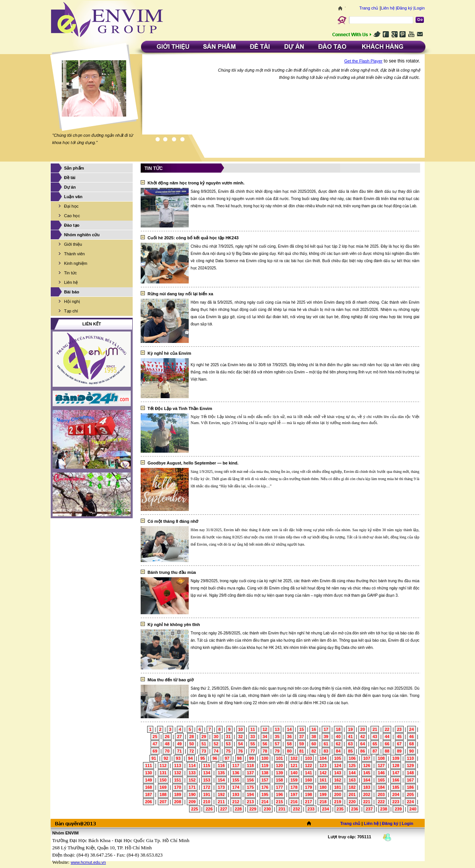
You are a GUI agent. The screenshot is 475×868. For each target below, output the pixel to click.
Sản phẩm (74, 168)
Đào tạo (72, 225)
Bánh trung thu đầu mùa (172, 572)
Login (420, 8)
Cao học (72, 216)
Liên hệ (71, 282)
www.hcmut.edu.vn (88, 862)
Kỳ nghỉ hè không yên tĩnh (174, 625)
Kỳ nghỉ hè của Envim (169, 353)
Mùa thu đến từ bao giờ (171, 680)
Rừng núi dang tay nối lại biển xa (180, 294)
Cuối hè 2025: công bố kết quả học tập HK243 (193, 238)
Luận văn (73, 197)
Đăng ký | (406, 8)
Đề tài (70, 178)
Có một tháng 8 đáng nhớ (173, 521)
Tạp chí (71, 311)
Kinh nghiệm (76, 263)
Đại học (71, 206)
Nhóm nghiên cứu (82, 235)
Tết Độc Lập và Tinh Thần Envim (180, 408)
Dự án (70, 187)
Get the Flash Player (363, 61)
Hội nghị (72, 301)
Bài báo (72, 292)
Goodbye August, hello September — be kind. (193, 463)
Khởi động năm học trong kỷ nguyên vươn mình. (196, 183)
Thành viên (74, 254)
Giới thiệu (73, 244)
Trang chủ (369, 8)
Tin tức (71, 273)
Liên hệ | (389, 8)
